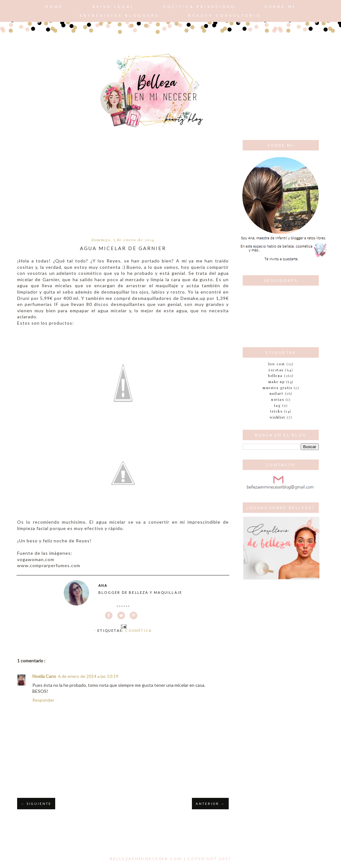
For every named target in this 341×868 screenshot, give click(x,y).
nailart (277, 393)
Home (54, 7)
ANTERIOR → (210, 804)
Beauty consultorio (225, 15)
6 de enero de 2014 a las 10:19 (88, 676)
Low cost (277, 364)
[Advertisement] (123, 188)
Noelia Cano (44, 676)
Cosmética (138, 630)
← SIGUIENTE (36, 804)
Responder (43, 700)
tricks (276, 411)
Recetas (276, 370)
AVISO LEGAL (113, 7)
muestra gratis (277, 388)
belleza (275, 376)
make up (277, 382)
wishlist (277, 417)
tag (277, 405)
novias (278, 399)
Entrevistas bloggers (119, 15)
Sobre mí (280, 7)
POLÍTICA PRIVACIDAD (200, 7)
